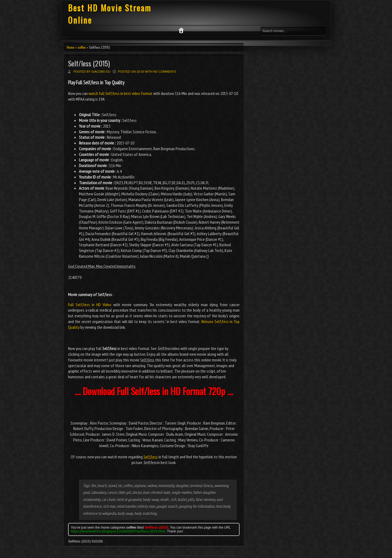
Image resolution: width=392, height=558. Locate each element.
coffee (82, 47)
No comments (165, 72)
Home (71, 47)
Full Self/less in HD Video (90, 305)
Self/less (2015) (89, 63)
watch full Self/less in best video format (120, 93)
